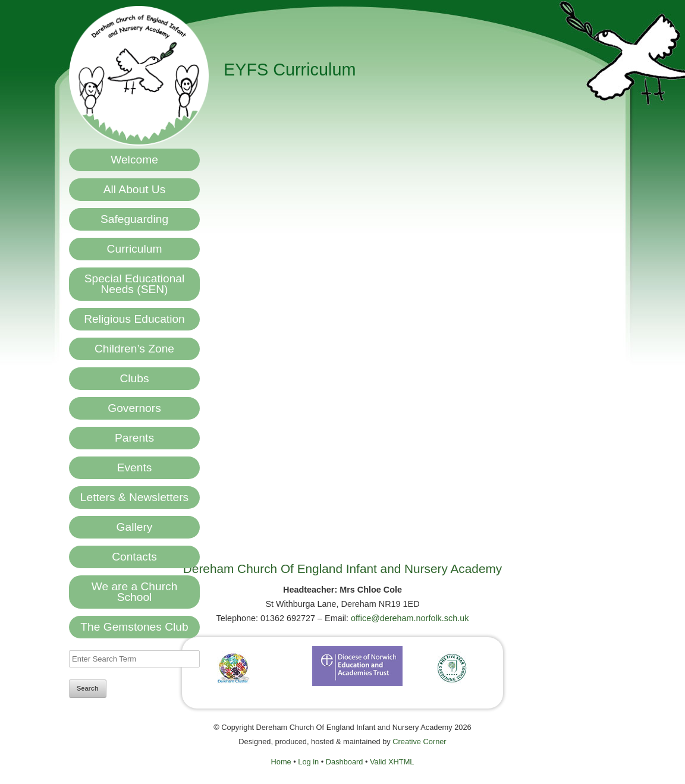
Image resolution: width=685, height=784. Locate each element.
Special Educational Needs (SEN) (135, 284)
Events (135, 467)
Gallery (135, 527)
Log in (308, 762)
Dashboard (345, 762)
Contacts (134, 557)
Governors (134, 408)
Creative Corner (419, 742)
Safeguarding (134, 219)
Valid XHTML (392, 762)
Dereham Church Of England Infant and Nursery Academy (342, 569)
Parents (134, 438)
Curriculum (135, 249)
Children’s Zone (134, 349)
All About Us (135, 189)
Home (281, 762)
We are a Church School (135, 592)
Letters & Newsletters (134, 497)
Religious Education (134, 319)
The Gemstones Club (134, 627)
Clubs (134, 378)
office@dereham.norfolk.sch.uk (410, 618)
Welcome (134, 160)
